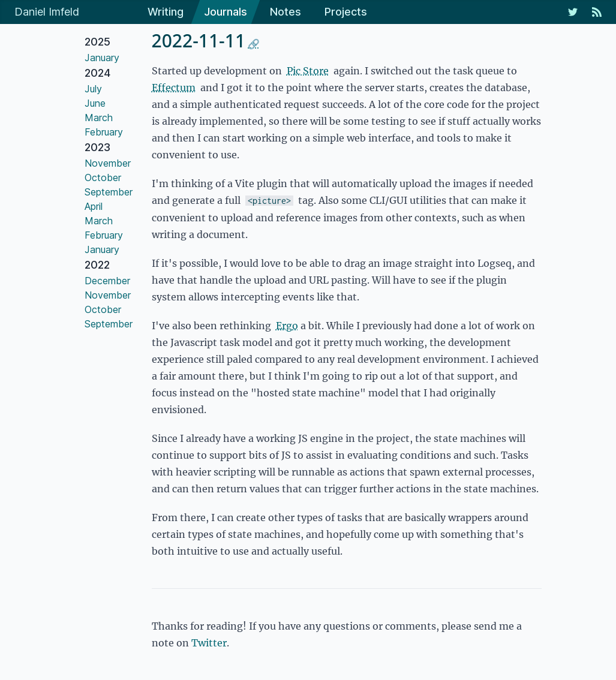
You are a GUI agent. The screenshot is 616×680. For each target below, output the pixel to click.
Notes (286, 12)
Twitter (209, 643)
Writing (166, 12)
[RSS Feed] (597, 12)
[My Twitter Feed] (573, 12)
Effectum (174, 88)
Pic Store (308, 71)
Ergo (287, 326)
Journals (226, 12)
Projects (346, 12)
